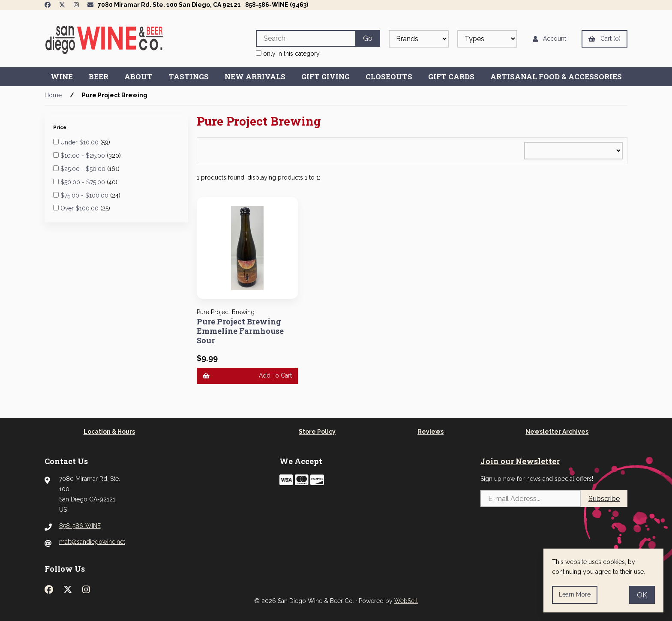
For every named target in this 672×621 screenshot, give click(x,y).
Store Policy (317, 432)
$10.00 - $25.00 (84, 156)
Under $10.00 (80, 142)
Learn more (575, 594)
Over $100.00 (80, 208)
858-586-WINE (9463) (277, 5)
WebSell (406, 601)
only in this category (288, 54)
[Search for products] (306, 38)
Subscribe (604, 499)
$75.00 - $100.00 (85, 195)
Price (60, 127)
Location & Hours (109, 432)
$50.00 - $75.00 (84, 182)
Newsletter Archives (557, 432)
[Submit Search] (368, 38)
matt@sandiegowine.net (92, 542)
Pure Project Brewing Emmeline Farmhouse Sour (240, 331)
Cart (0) (604, 39)
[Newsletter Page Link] (90, 5)
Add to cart (247, 375)
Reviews (430, 432)
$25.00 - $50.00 (84, 169)
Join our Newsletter (520, 461)
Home (53, 95)
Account (549, 39)
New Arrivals (255, 76)
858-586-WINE (80, 526)
